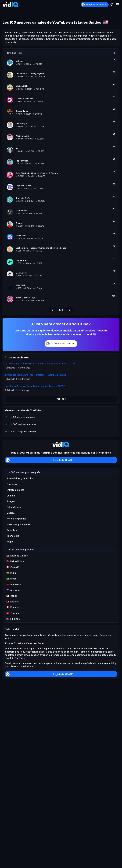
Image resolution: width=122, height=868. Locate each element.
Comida (11, 496)
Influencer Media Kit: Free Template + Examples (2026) (35, 375)
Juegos (11, 501)
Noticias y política (17, 519)
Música (11, 513)
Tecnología (13, 536)
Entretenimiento (15, 490)
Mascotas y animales (18, 524)
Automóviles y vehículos (20, 478)
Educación (12, 484)
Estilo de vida (14, 507)
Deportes (12, 530)
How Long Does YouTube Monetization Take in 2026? (35, 386)
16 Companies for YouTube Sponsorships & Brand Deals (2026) (40, 363)
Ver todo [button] (61, 399)
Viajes (10, 542)
